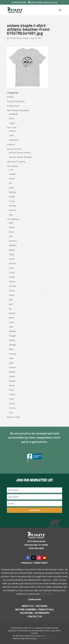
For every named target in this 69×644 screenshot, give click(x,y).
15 (37, 468)
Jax (10, 309)
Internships (42, 613)
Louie (11, 322)
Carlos (12, 259)
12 (41, 465)
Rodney (13, 206)
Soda (11, 390)
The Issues (41, 606)
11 (39, 465)
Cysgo (12, 272)
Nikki (11, 349)
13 (32, 468)
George (13, 286)
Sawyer (12, 381)
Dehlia (12, 277)
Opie (11, 363)
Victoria (12, 210)
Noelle (12, 197)
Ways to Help (13, 417)
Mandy (12, 340)
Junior (12, 318)
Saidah (12, 376)
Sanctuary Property (16, 162)
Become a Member (26, 610)
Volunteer (26, 613)
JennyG (12, 313)
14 (34, 468)
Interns (12, 131)
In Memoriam (13, 106)
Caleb (12, 254)
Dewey (12, 281)
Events (10, 97)
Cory (11, 169)
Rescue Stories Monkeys (21, 157)
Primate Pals (46, 610)
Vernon (12, 408)
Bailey (12, 227)
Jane (11, 304)
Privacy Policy (51, 636)
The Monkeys (13, 219)
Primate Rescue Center (19, 38)
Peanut (12, 367)
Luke (11, 327)
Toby (11, 399)
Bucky (12, 250)
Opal (11, 358)
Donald (12, 174)
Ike (10, 183)
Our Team (12, 127)
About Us (27, 606)
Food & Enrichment (16, 101)
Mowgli (12, 345)
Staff (11, 135)
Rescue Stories (14, 149)
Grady (12, 290)
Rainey (12, 372)
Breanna (13, 241)
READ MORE (47, 594)
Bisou (12, 232)
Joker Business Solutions (47, 638)
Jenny (11, 188)
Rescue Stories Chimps (20, 152)
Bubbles (13, 245)
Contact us (35, 616)
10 (36, 465)
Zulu (11, 215)
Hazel (12, 178)
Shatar (12, 385)
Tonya (12, 403)
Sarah (12, 118)
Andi (11, 223)
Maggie (12, 336)
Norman (13, 354)
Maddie (12, 331)
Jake (11, 299)
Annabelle (13, 114)
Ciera (11, 268)
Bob (11, 236)
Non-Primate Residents (18, 110)
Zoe (11, 412)
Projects (11, 144)
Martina (12, 192)
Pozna (12, 201)
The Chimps (12, 166)
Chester (13, 263)
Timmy (12, 394)
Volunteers (14, 140)
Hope (12, 295)
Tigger (12, 123)
